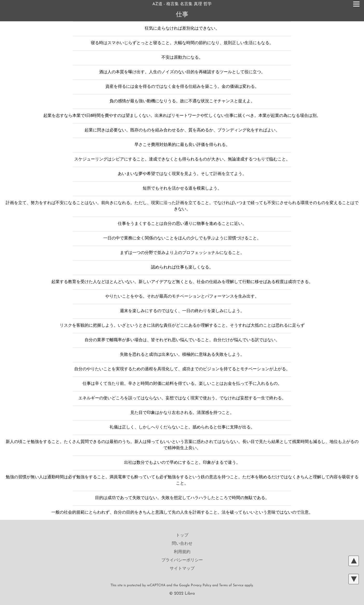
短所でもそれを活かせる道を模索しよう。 (182, 189)
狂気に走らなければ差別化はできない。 (182, 29)
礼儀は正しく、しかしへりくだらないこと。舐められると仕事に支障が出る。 (182, 427)
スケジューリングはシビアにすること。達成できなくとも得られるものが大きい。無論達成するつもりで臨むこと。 (182, 159)
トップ (182, 535)
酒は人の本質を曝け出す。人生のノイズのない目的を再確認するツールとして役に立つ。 (182, 72)
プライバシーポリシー (182, 560)
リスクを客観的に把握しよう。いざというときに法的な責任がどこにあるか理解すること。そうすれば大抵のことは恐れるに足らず (182, 326)
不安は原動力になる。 (182, 58)
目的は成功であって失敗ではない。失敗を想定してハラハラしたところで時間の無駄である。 (182, 498)
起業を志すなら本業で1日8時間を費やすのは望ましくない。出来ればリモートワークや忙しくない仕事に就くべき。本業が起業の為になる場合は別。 (182, 116)
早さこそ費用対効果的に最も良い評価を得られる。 (182, 145)
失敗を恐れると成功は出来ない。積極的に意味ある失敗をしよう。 (182, 355)
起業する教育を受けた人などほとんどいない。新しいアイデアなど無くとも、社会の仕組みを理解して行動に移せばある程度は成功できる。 (182, 282)
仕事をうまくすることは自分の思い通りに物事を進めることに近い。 (182, 224)
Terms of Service (231, 585)
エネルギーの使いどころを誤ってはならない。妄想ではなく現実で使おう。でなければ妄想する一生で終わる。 (182, 398)
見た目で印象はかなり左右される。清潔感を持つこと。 (182, 413)
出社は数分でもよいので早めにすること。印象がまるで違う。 (182, 463)
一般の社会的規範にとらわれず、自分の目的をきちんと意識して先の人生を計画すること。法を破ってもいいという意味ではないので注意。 (182, 513)
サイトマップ (182, 569)
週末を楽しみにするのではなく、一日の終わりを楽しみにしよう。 (182, 311)
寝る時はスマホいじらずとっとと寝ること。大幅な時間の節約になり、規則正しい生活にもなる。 (182, 43)
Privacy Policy (201, 585)
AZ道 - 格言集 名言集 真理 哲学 (182, 4)
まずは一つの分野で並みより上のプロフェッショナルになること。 (182, 253)
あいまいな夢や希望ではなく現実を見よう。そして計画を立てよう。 (182, 174)
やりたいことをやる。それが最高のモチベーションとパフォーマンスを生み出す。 (182, 297)
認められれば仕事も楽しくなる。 (182, 267)
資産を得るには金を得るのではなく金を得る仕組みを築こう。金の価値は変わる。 (182, 87)
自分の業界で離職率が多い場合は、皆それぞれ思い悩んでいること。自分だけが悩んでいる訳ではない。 (182, 340)
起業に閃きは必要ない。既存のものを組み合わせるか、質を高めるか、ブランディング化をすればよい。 (182, 130)
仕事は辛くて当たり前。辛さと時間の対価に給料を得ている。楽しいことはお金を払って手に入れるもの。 (182, 384)
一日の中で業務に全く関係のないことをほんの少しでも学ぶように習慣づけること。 (182, 238)
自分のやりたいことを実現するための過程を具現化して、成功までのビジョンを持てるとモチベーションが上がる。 (182, 369)
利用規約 (182, 552)
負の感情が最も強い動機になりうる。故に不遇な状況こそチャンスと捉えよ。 (182, 101)
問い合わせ (182, 544)
